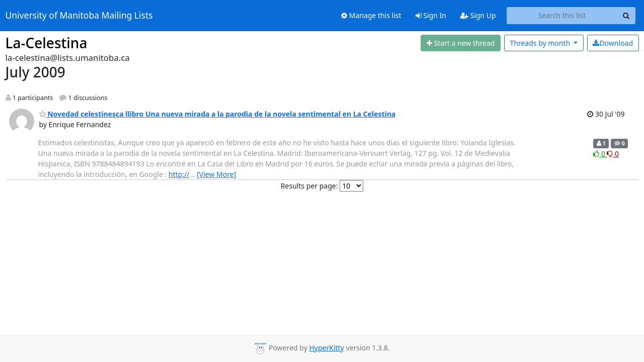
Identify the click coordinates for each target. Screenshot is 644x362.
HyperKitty (326, 348)
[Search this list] (562, 16)
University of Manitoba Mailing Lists (79, 16)
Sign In (431, 15)
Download (613, 43)
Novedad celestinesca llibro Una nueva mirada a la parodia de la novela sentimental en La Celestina (218, 114)
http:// (179, 174)
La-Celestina (47, 43)
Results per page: (309, 186)
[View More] (216, 174)
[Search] (626, 16)
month (541, 43)
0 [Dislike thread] (613, 154)
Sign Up (478, 15)
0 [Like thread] (600, 154)
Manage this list (371, 15)
